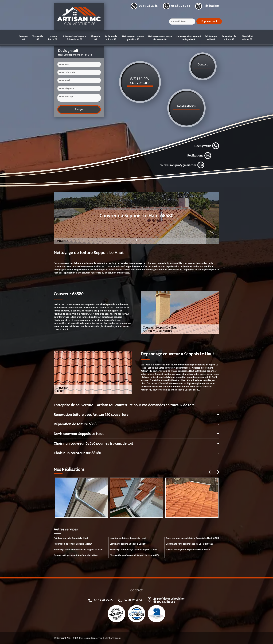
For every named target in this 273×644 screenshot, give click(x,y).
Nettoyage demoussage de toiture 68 (160, 38)
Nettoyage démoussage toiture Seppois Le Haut (134, 550)
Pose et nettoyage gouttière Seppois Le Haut (76, 555)
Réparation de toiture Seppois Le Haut (73, 544)
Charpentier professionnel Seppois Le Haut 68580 (134, 555)
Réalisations (199, 155)
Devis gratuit (207, 146)
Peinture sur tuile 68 (211, 38)
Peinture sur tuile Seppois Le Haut (71, 538)
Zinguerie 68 (96, 38)
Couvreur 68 (24, 38)
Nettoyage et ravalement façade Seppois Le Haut (78, 550)
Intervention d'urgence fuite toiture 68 (75, 38)
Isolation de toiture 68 (111, 38)
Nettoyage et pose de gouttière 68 (133, 38)
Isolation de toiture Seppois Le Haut (128, 538)
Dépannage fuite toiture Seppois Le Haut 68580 (190, 544)
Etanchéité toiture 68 (247, 38)
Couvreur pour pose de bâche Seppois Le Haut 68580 (192, 538)
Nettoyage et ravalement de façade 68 (188, 38)
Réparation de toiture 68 (229, 38)
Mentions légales (113, 638)
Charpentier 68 (38, 38)
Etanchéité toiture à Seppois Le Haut (128, 544)
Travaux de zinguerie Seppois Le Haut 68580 (188, 550)
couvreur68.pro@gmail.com (182, 165)
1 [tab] (136, 242)
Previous (209, 472)
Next (218, 472)
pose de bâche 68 (53, 38)
